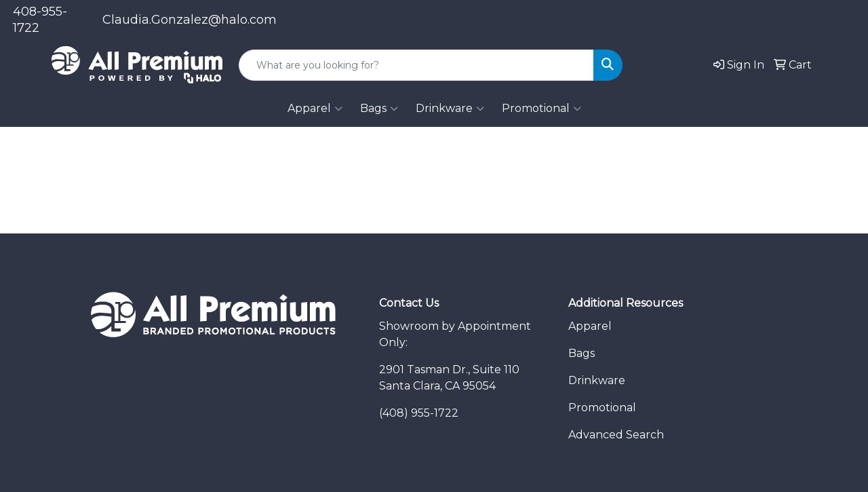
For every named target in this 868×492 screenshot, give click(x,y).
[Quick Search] (416, 65)
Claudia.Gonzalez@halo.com (190, 20)
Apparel (315, 109)
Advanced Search (616, 435)
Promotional (541, 109)
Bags (379, 109)
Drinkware (450, 109)
